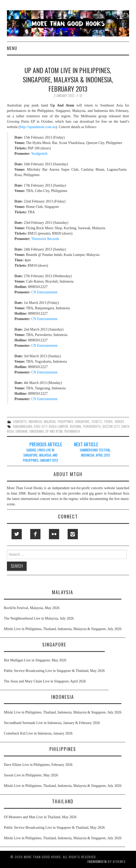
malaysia (50, 422)
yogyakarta (72, 431)
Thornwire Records (45, 239)
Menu (12, 48)
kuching (76, 426)
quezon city (111, 426)
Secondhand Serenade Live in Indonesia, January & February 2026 (52, 723)
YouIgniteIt (39, 154)
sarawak (21, 431)
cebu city (40, 426)
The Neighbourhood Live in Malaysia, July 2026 (39, 618)
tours (108, 422)
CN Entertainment (44, 292)
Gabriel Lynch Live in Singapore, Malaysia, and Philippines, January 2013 (40, 455)
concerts (20, 422)
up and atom (54, 431)
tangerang (36, 431)
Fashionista (97, 861)
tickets (97, 422)
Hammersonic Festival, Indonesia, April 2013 (96, 453)
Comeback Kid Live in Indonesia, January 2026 (38, 733)
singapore (82, 422)
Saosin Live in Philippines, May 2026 (31, 775)
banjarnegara (23, 426)
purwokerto (92, 426)
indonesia (35, 422)
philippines (65, 422)
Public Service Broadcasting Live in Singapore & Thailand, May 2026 (54, 671)
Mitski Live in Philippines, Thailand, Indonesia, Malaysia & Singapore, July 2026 (63, 629)
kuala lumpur (59, 426)
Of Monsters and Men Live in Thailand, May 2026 (40, 817)
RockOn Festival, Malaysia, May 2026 (32, 608)
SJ (81, 96)
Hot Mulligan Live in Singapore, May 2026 (35, 660)
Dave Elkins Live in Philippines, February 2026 (38, 765)
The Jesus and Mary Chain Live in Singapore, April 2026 (45, 681)
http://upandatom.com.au (38, 127)
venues (119, 422)
